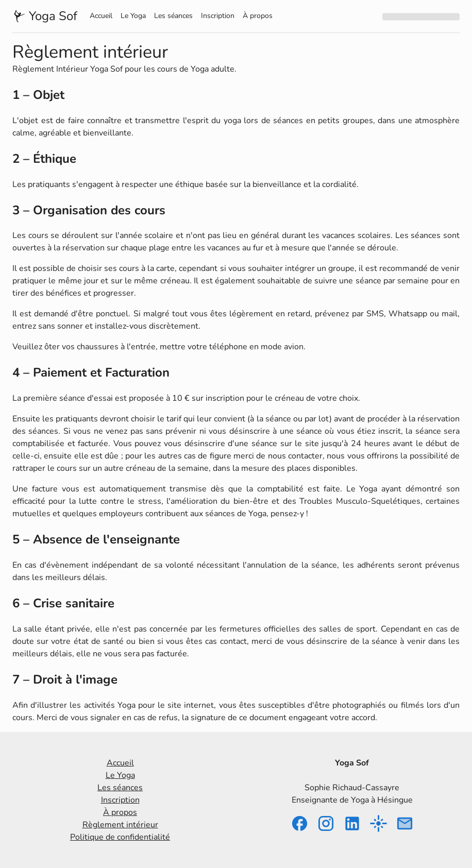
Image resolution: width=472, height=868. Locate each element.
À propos (258, 16)
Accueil (101, 16)
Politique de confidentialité (120, 837)
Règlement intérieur (120, 825)
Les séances (173, 16)
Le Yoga (133, 16)
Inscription (218, 16)
